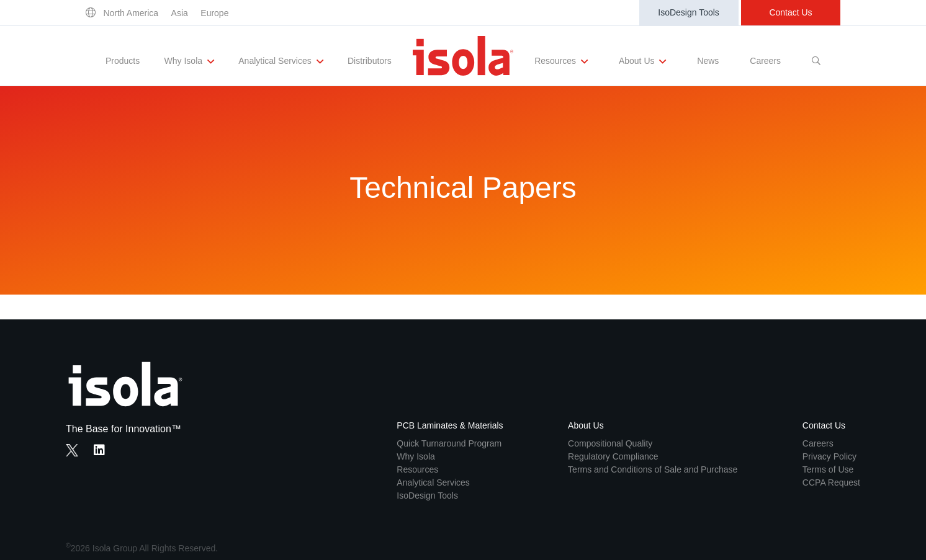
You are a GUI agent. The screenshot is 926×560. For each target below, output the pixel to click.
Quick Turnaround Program (449, 443)
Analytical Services (281, 61)
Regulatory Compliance (613, 456)
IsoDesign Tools (689, 12)
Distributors (370, 61)
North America (131, 13)
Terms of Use (828, 469)
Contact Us (790, 12)
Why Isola (189, 61)
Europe (214, 13)
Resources (561, 61)
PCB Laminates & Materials (450, 425)
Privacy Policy (829, 456)
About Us (642, 61)
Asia (180, 13)
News (708, 61)
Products (123, 61)
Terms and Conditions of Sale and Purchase (653, 469)
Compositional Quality (610, 443)
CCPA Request (831, 482)
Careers (765, 61)
